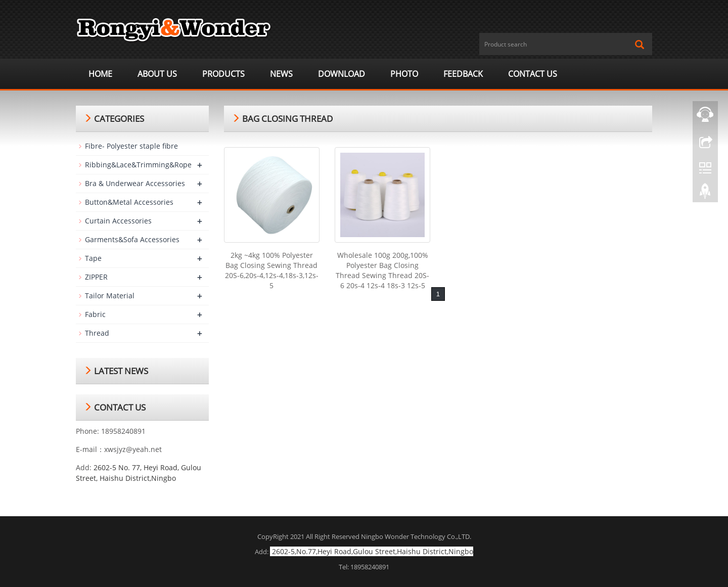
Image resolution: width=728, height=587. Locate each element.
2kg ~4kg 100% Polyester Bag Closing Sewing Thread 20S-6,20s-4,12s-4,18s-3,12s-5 (272, 270)
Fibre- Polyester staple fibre (131, 146)
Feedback (463, 74)
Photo (404, 74)
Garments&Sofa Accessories (132, 239)
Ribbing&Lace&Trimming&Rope (138, 165)
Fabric (95, 314)
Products (223, 74)
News (281, 74)
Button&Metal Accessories (129, 202)
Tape (93, 258)
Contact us (533, 74)
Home (100, 74)
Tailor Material (110, 296)
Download (342, 74)
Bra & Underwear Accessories (135, 183)
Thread (97, 333)
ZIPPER (96, 277)
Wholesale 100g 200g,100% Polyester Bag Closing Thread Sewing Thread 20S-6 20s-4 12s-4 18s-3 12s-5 (382, 270)
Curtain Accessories (118, 221)
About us (157, 74)
